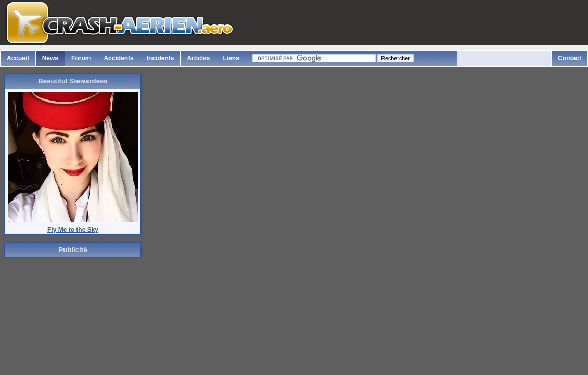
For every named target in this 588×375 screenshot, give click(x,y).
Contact (570, 58)
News (50, 58)
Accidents (118, 58)
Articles (198, 58)
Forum (81, 58)
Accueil (18, 58)
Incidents (161, 58)
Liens (231, 58)
